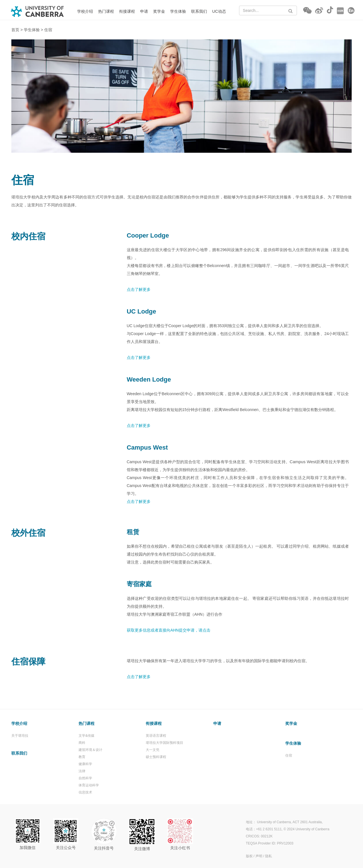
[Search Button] (291, 11)
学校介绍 (85, 11)
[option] (181, 96)
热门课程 (106, 11)
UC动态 (219, 11)
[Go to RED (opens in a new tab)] (340, 11)
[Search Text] (268, 10)
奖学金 (159, 11)
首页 (15, 30)
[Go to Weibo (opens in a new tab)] (319, 11)
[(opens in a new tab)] (299, 856)
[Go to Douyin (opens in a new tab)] (330, 11)
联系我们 (199, 11)
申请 (144, 11)
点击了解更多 (139, 501)
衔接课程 (127, 11)
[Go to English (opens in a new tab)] (351, 11)
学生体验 (178, 11)
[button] (307, 11)
